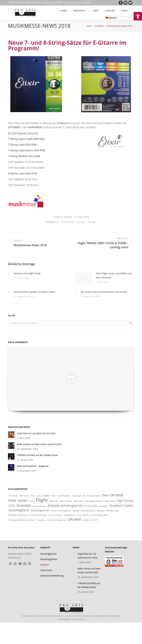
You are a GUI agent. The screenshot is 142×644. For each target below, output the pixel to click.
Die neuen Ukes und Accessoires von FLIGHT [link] (104, 292)
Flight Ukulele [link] (125, 501)
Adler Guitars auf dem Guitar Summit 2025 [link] (39, 444)
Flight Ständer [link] (110, 501)
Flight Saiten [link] (78, 501)
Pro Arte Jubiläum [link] (56, 515)
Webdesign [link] (71, 619)
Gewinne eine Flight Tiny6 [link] (27, 273)
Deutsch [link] (111, 18)
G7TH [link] (12, 506)
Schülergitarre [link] (70, 515)
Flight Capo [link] (54, 501)
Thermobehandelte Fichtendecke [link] (22, 520)
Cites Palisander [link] (64, 496)
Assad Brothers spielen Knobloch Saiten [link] (34, 292)
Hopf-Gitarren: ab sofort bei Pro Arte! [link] (36, 433)
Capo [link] (46, 495)
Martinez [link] (76, 511)
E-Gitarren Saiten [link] (94, 496)
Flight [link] (42, 500)
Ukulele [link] (74, 519)
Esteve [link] (32, 501)
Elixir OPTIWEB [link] (113, 495)
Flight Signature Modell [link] (94, 501)
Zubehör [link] (68, 217)
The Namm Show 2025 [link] (98, 515)
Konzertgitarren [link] (40, 510)
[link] (138, 16)
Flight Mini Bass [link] (66, 501)
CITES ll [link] (53, 496)
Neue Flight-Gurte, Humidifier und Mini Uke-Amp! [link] (114, 275)
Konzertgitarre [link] (19, 510)
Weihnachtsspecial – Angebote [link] (33, 466)
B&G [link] (33, 496)
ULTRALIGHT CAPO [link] (90, 520)
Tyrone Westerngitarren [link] (57, 520)
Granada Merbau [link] (39, 506)
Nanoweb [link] (101, 511)
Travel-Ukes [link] (41, 520)
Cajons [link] (39, 496)
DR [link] (84, 496)
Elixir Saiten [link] (18, 500)
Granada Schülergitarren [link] (65, 506)
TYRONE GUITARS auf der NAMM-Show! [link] (37, 455)
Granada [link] (24, 505)
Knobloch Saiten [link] (121, 506)
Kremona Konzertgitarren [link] (61, 511)
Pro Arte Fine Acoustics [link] (38, 515)
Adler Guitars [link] (24, 496)
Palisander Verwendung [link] (18, 515)
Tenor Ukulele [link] (82, 515)
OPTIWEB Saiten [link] (113, 511)
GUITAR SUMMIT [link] (91, 506)
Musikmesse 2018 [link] (88, 511)
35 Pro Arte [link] (13, 496)
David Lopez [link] (77, 496)
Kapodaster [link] (104, 506)
